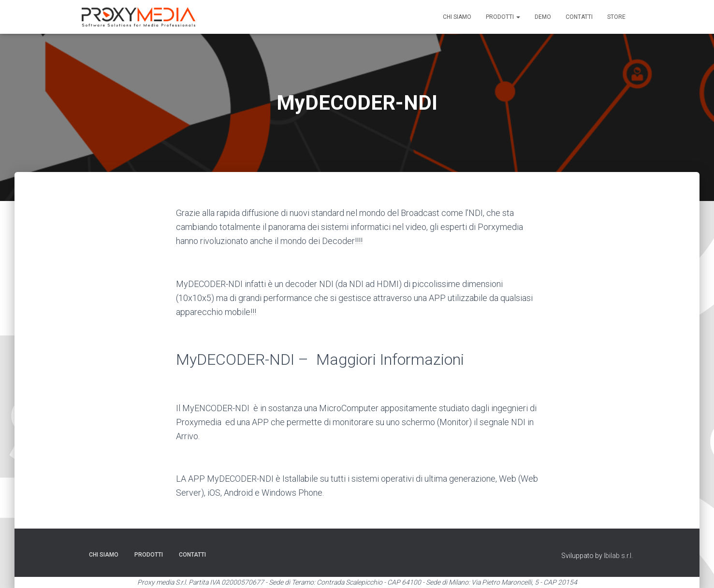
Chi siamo (457, 17)
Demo (543, 17)
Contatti (579, 17)
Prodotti (503, 17)
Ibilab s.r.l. (618, 556)
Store (616, 17)
